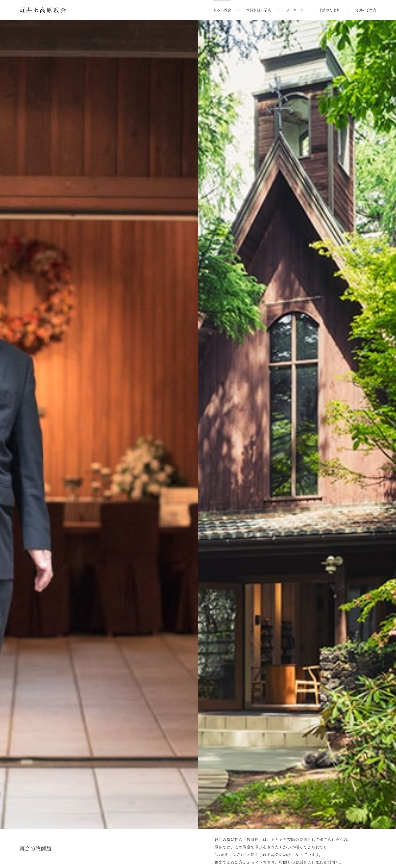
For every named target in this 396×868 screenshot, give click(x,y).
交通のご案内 (366, 10)
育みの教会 (222, 10)
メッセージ (295, 10)
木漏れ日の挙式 (259, 10)
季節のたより (329, 10)
